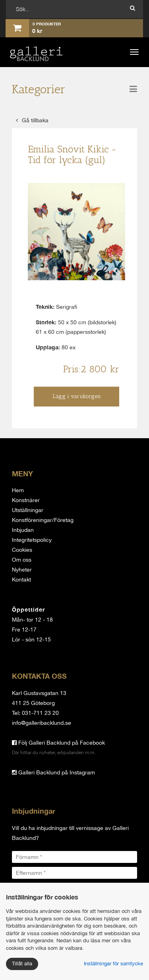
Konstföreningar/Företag (43, 520)
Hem (18, 490)
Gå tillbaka (32, 120)
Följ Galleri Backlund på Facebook (58, 743)
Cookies (22, 550)
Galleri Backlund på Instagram (53, 772)
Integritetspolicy (32, 540)
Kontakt (21, 580)
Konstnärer (26, 500)
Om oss (22, 560)
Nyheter (22, 570)
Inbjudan (23, 530)
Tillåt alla (22, 964)
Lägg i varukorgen (77, 396)
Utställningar (28, 510)
